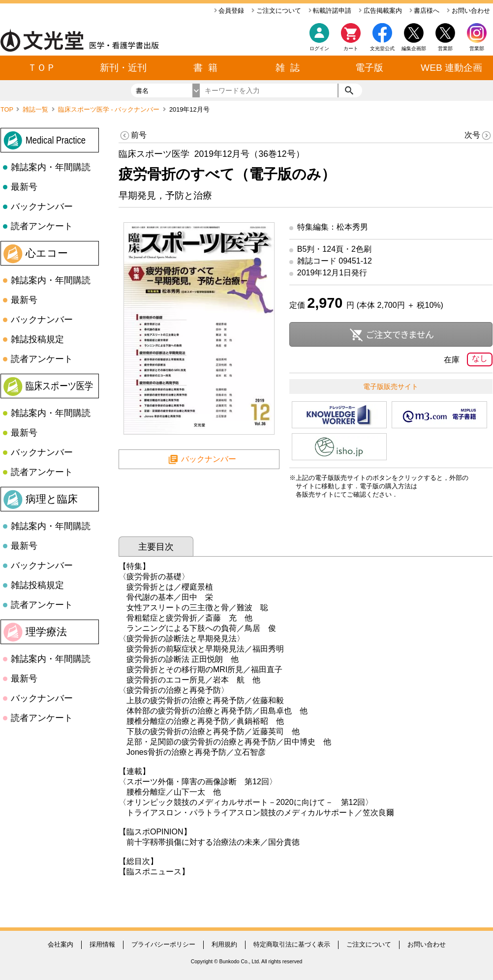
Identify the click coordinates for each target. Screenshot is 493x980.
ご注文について (276, 11)
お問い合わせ (468, 11)
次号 (478, 135)
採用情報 (102, 944)
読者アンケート (42, 226)
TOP (8, 109)
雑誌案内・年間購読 (51, 167)
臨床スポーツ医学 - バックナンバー (110, 109)
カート (351, 40)
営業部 (477, 48)
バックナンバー (42, 207)
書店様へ (425, 11)
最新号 (24, 187)
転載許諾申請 (330, 11)
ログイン (319, 48)
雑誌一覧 (36, 109)
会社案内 (61, 944)
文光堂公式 (382, 48)
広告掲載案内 (380, 11)
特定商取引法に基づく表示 (292, 944)
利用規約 (224, 944)
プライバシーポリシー (163, 944)
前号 (133, 135)
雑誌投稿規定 (37, 339)
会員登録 (229, 11)
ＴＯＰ (42, 68)
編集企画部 (414, 48)
